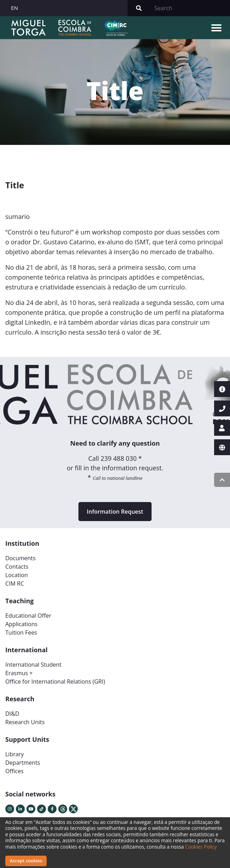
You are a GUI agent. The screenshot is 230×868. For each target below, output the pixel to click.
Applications (21, 624)
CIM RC (15, 583)
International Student (33, 665)
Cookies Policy (201, 847)
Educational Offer (28, 616)
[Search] (190, 8)
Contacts (17, 567)
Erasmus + (19, 673)
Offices (14, 771)
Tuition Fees (21, 632)
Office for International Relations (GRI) (55, 681)
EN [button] (14, 8)
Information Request (115, 512)
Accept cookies (26, 861)
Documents (20, 558)
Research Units (25, 722)
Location (17, 575)
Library (14, 754)
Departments (23, 763)
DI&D (12, 714)
